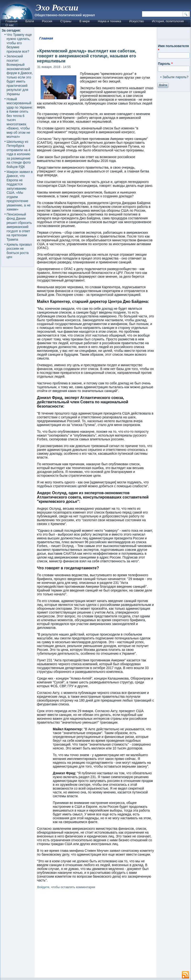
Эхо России (57, 8)
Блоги (29, 21)
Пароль (165, 64)
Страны (66, 21)
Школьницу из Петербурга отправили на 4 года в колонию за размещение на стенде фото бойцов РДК (19, 154)
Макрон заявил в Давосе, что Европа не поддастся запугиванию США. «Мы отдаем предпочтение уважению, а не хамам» (20, 191)
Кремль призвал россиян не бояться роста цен (19, 251)
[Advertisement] (96, 934)
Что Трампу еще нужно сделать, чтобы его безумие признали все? (19, 43)
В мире (85, 21)
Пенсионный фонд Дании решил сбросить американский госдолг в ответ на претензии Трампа (19, 227)
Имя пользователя (173, 48)
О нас (10, 25)
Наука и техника (110, 21)
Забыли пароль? (175, 77)
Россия (47, 21)
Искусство (136, 21)
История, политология (168, 21)
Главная (11, 21)
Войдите (43, 887)
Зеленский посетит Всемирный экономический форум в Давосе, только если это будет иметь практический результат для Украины (20, 75)
